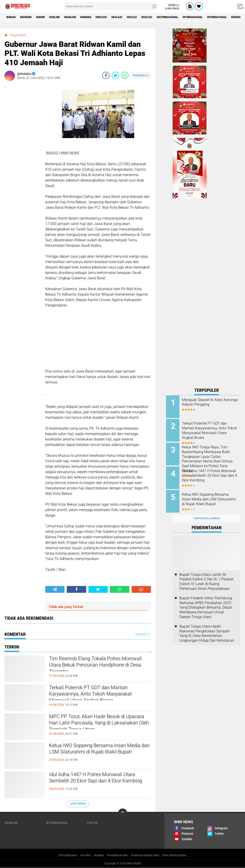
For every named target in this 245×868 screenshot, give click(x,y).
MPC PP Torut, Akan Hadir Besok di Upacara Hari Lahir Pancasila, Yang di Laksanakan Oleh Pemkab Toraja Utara (99, 725)
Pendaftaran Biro (117, 855)
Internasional (215, 17)
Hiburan (97, 17)
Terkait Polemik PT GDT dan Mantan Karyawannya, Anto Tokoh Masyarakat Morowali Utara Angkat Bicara (98, 696)
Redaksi (96, 855)
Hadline (61, 17)
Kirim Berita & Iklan (178, 855)
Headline (79, 17)
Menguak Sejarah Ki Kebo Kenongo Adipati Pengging (210, 402)
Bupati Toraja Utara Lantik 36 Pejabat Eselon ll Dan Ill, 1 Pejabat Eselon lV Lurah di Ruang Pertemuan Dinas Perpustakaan (206, 576)
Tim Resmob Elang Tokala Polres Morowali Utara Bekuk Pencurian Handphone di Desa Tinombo (92, 667)
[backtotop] (123, 813)
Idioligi (148, 17)
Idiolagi (131, 17)
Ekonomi (29, 17)
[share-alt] (55, 589)
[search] (111, 6)
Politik (92, 823)
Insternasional (187, 17)
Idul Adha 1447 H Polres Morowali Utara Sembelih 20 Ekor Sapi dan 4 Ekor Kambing (100, 782)
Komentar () (141, 75)
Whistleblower (63, 855)
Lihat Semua (78, 804)
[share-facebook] (106, 75)
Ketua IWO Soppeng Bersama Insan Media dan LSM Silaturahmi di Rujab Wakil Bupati (95, 753)
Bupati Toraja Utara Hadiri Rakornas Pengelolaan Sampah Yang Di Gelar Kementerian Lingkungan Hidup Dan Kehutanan (207, 628)
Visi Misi (82, 855)
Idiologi (164, 17)
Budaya (12, 17)
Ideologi (114, 17)
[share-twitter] (115, 75)
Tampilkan (142, 634)
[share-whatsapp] (125, 75)
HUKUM (45, 17)
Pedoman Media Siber (147, 855)
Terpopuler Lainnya (207, 513)
